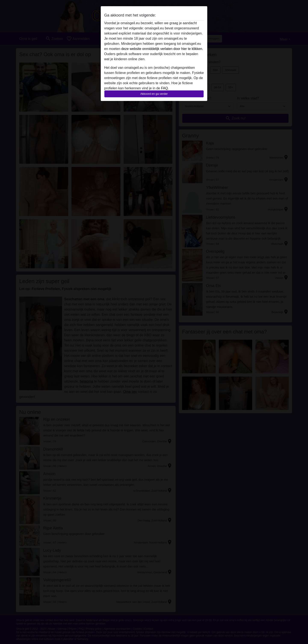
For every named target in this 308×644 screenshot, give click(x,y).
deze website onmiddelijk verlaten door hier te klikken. (162, 49)
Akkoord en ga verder (154, 94)
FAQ (164, 88)
